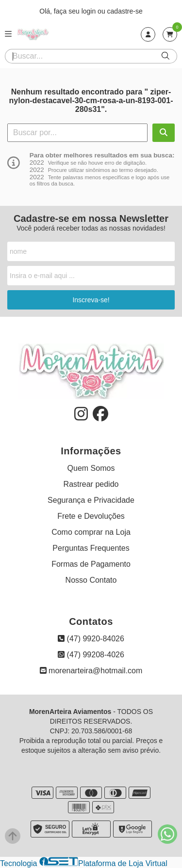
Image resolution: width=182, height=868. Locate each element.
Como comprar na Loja (91, 532)
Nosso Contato (91, 580)
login (90, 11)
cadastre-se (125, 11)
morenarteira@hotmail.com (91, 671)
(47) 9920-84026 (91, 639)
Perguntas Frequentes (91, 548)
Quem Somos (91, 468)
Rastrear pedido (91, 484)
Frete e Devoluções (91, 516)
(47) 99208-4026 (91, 655)
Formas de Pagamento (91, 564)
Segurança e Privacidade (91, 500)
